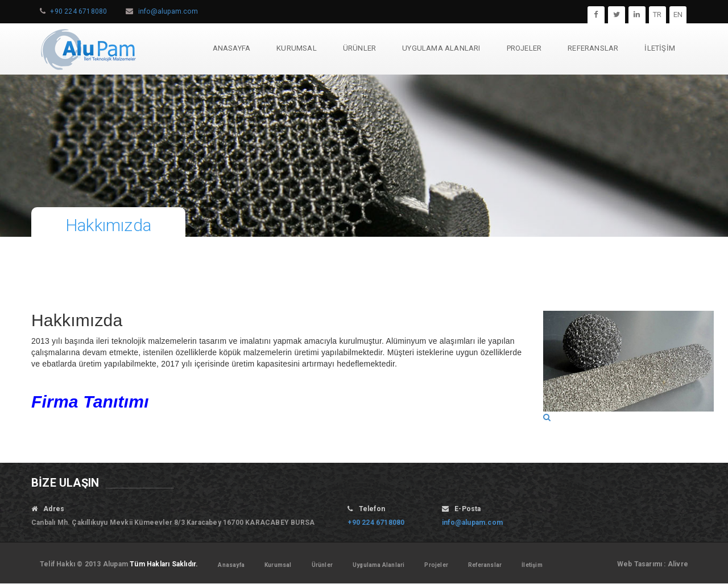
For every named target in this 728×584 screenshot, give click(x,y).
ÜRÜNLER (359, 48)
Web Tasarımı (640, 564)
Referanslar (485, 565)
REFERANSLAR (593, 48)
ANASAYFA (232, 48)
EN (678, 15)
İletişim (532, 565)
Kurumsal (278, 565)
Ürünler (322, 565)
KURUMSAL (297, 48)
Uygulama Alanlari (379, 565)
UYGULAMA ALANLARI (441, 48)
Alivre (678, 564)
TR (657, 15)
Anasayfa (231, 565)
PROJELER (524, 48)
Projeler (436, 565)
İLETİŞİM (660, 48)
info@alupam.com (168, 11)
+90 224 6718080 (78, 11)
